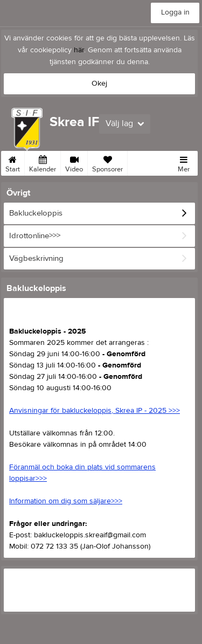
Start (13, 162)
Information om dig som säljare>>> (66, 501)
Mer (184, 162)
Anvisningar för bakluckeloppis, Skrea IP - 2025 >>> (95, 411)
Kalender (43, 162)
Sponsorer (107, 162)
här (79, 50)
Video (74, 162)
